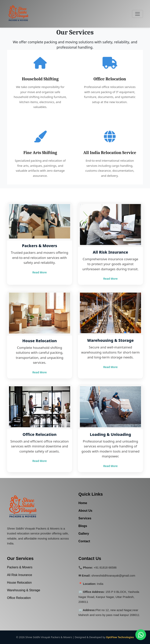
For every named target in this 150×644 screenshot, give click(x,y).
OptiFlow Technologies (120, 637)
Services (85, 518)
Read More (40, 272)
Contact (84, 541)
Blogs (83, 526)
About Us (85, 511)
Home (83, 503)
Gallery (84, 534)
